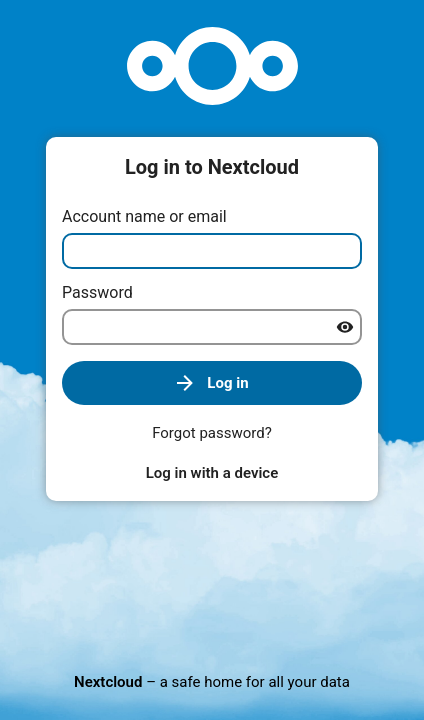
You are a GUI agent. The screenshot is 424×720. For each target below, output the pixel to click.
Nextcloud (108, 682)
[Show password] (345, 327)
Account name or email (144, 216)
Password (97, 292)
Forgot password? (212, 433)
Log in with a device (212, 473)
